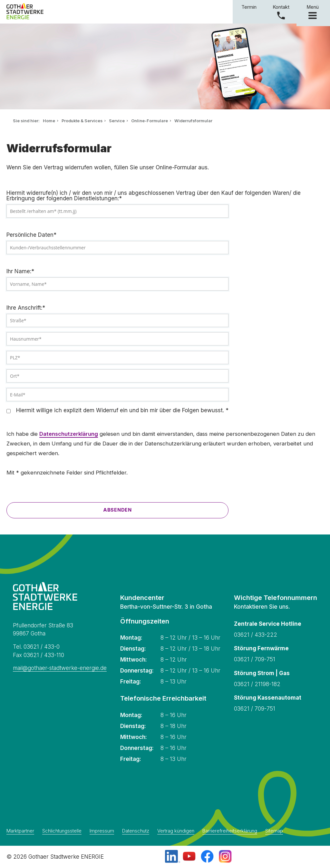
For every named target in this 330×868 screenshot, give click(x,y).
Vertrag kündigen (176, 831)
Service (117, 121)
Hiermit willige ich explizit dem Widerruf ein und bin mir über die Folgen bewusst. (123, 410)
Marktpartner (20, 831)
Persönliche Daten (31, 235)
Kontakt (281, 7)
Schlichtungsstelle (62, 831)
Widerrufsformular (193, 121)
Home (49, 121)
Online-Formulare (150, 121)
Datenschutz (136, 831)
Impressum (102, 831)
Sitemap (274, 831)
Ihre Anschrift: (26, 308)
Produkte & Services (82, 121)
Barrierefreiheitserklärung (230, 831)
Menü (313, 11)
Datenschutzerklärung (69, 434)
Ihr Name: (20, 271)
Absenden (117, 510)
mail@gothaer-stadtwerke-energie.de (60, 668)
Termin (249, 7)
